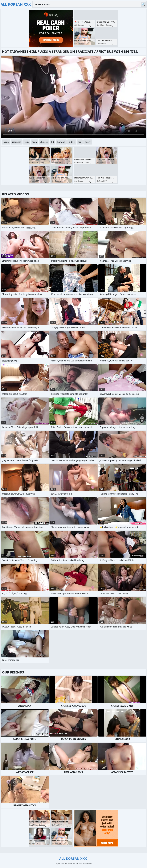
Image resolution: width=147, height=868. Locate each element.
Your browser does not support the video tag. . (73, 97)
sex (80, 142)
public (72, 142)
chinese (44, 142)
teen (35, 142)
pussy (88, 142)
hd (52, 142)
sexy (27, 142)
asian (6, 142)
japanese (17, 142)
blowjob (61, 142)
